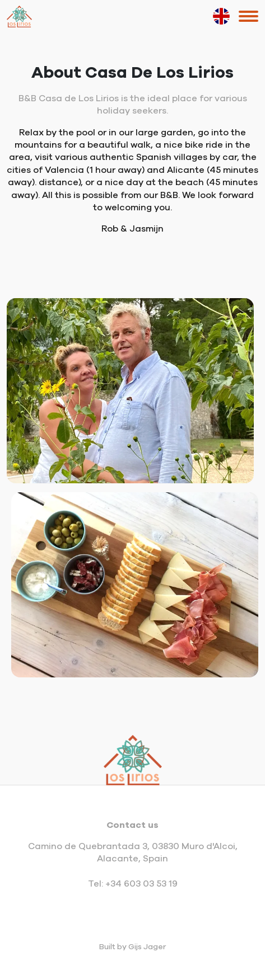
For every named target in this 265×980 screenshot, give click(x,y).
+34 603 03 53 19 (141, 884)
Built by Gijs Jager (132, 947)
